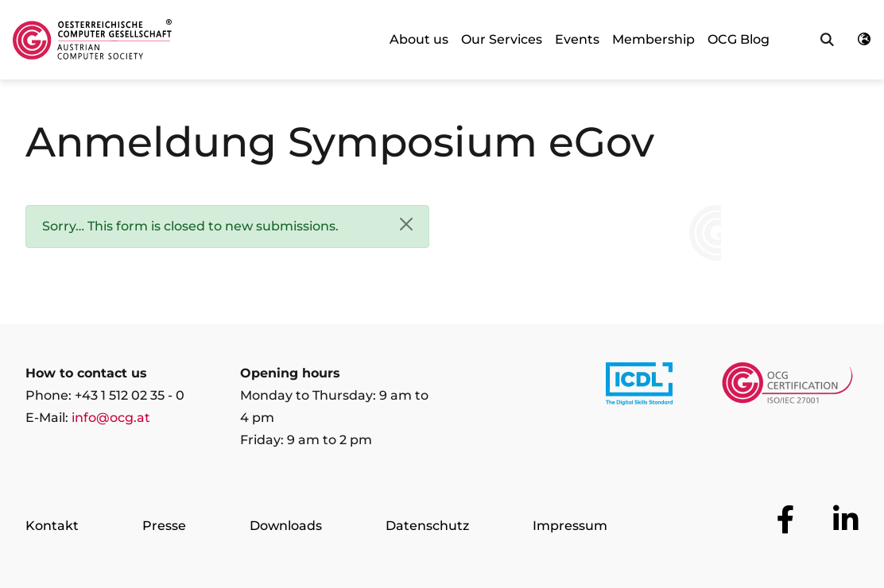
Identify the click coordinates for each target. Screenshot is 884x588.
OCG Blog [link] (739, 39)
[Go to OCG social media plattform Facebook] (786, 520)
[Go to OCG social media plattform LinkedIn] (846, 520)
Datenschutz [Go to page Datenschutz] (427, 526)
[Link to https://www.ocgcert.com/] (787, 387)
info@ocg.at (111, 418)
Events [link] (577, 39)
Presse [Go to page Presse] (164, 526)
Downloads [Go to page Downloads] (286, 526)
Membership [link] (653, 39)
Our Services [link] (502, 39)
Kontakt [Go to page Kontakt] (52, 526)
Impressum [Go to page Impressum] (570, 526)
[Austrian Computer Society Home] (92, 40)
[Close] (406, 224)
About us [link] (419, 39)
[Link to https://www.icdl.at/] (639, 387)
